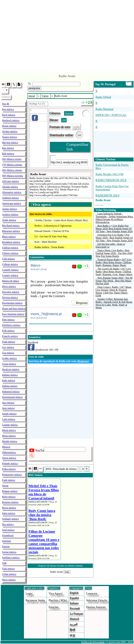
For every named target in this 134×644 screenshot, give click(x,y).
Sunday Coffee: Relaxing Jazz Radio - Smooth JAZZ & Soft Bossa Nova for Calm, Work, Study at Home (114, 303)
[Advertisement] (67, 35)
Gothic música (9, 358)
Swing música (9, 552)
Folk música (8, 331)
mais (67, 572)
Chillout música (10, 248)
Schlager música (10, 519)
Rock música (9, 115)
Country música (10, 275)
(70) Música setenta (12, 165)
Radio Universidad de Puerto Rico (112, 167)
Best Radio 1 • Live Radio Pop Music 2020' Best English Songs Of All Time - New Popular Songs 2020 (114, 229)
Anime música (9, 209)
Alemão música (10, 187)
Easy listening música (13, 314)
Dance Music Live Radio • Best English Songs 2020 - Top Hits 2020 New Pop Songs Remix (114, 253)
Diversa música (10, 297)
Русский (75, 608)
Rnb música (8, 154)
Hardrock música (11, 120)
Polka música (9, 469)
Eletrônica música (11, 325)
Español (74, 598)
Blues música (9, 237)
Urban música (9, 574)
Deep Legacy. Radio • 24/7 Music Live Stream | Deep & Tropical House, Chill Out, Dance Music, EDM (114, 291)
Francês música (10, 336)
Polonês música (10, 464)
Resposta (82, 303)
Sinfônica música (11, 558)
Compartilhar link (77, 147)
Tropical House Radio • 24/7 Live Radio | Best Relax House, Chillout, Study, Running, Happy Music (114, 262)
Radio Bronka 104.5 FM (109, 174)
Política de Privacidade (93, 642)
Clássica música (10, 253)
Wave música (9, 580)
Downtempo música (12, 303)
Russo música (9, 508)
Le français (76, 614)
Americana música (12, 203)
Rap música (8, 148)
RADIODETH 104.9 (107, 196)
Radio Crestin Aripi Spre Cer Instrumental (112, 188)
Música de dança (11, 281)
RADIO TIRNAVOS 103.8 (111, 180)
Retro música (9, 497)
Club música (8, 259)
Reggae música (10, 491)
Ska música (8, 524)
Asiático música (10, 214)
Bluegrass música (11, 231)
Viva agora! (56, 594)
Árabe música (9, 220)
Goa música (8, 353)
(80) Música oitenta (12, 170)
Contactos (92, 594)
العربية (74, 624)
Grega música (9, 364)
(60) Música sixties (12, 159)
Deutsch (74, 619)
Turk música (8, 569)
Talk (4, 563)
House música (9, 126)
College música (10, 264)
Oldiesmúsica (9, 452)
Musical (6, 447)
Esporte (6, 547)
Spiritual (6, 541)
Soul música (8, 530)
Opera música (9, 458)
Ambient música (10, 198)
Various (69, 113)
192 (64, 120)
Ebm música (8, 320)
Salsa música (9, 513)
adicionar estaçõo (97, 600)
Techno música (10, 131)
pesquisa (34, 88)
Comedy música (10, 270)
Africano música (10, 181)
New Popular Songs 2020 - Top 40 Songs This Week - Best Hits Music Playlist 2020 (114, 281)
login (29, 594)
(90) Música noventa (12, 176)
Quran (5, 486)
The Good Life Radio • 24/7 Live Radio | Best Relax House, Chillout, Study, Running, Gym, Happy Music (114, 272)
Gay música (8, 347)
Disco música (9, 286)
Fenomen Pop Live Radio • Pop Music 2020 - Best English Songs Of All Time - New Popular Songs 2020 (114, 238)
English (74, 593)
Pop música (8, 109)
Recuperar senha (35, 600)
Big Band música (11, 226)
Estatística (34, 337)
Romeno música (10, 502)
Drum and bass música (14, 309)
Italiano (74, 603)
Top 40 (6, 104)
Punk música (9, 480)
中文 (73, 635)
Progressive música (12, 475)
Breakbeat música (11, 242)
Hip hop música (10, 143)
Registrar (83, 361)
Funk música (9, 342)
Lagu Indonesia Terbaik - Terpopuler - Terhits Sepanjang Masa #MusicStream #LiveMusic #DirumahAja (114, 218)
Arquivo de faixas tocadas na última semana (60, 566)
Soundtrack (8, 535)
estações (54, 607)
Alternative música (12, 192)
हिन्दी (73, 630)
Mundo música (10, 441)
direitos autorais (96, 607)
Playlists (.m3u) (58, 600)
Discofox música (11, 292)
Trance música (9, 137)
